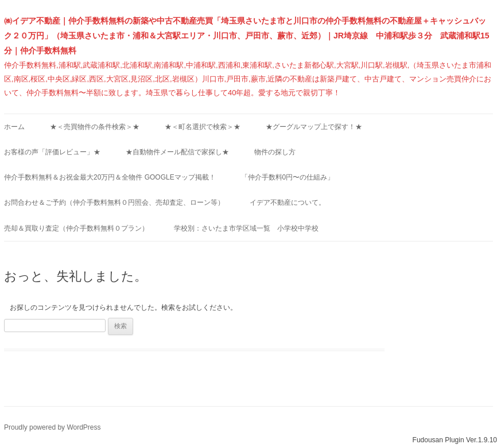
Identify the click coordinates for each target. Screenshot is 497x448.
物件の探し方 (275, 152)
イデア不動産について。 (288, 202)
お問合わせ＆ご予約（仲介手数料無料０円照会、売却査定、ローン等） (114, 202)
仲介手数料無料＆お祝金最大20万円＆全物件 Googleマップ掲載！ (110, 177)
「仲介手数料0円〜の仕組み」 (288, 177)
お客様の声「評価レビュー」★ (52, 152)
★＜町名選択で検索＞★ (203, 127)
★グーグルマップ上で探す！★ (314, 127)
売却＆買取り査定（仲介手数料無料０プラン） (76, 228)
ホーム (14, 127)
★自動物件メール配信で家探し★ (177, 152)
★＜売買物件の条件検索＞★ (95, 127)
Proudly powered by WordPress (53, 427)
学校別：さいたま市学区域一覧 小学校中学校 (246, 228)
